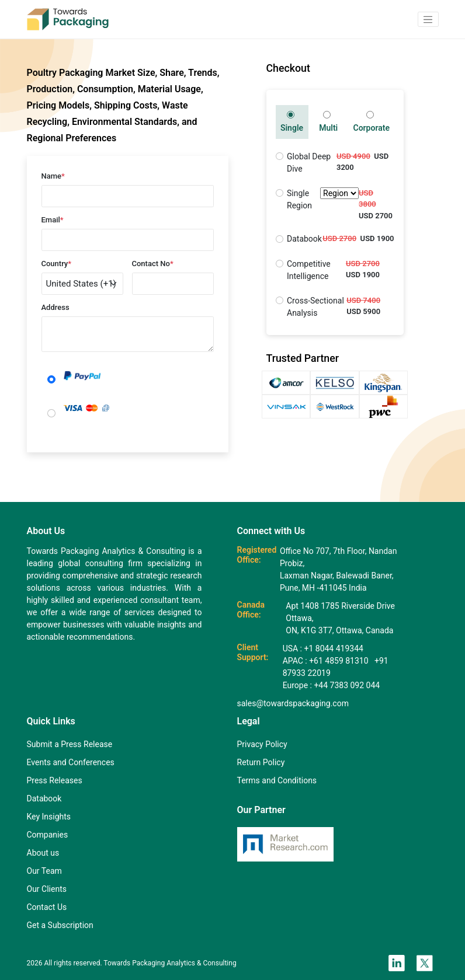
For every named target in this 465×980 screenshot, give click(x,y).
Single (292, 122)
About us (43, 853)
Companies (48, 835)
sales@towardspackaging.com (293, 703)
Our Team (44, 871)
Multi (328, 122)
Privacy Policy (262, 744)
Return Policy (261, 762)
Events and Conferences (71, 762)
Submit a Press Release (70, 744)
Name (53, 176)
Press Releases (55, 780)
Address (55, 307)
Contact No (153, 264)
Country (57, 264)
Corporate (371, 122)
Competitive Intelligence (309, 270)
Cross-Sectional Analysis (315, 307)
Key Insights (49, 817)
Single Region (323, 200)
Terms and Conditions (277, 780)
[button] (428, 19)
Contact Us (47, 907)
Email (53, 220)
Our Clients (47, 889)
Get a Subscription (60, 925)
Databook (304, 239)
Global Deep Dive (309, 163)
